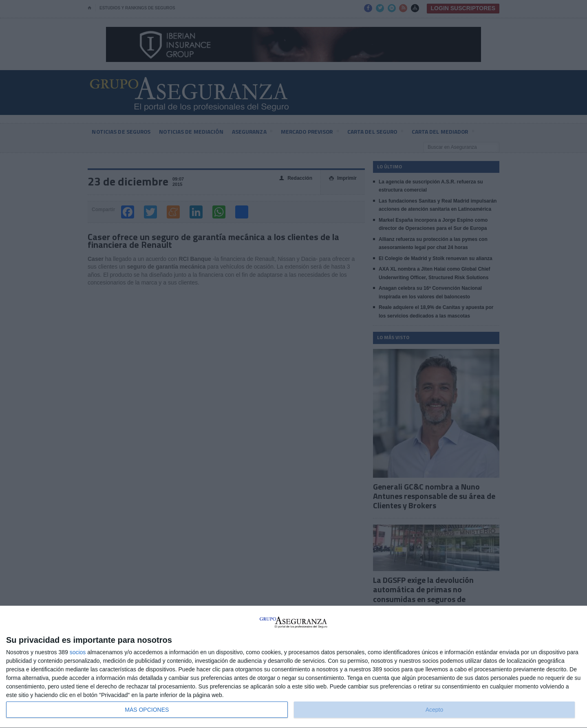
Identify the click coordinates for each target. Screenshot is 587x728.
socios (78, 652)
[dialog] (293, 667)
